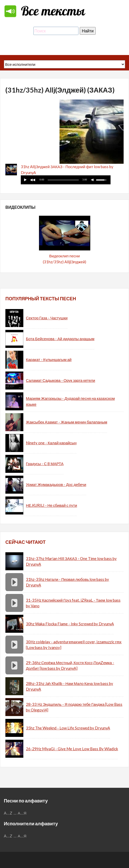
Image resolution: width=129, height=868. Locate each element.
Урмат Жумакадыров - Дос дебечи (56, 484)
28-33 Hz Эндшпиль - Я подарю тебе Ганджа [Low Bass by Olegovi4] (74, 707)
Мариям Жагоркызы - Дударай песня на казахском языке (70, 401)
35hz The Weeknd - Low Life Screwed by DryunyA (68, 728)
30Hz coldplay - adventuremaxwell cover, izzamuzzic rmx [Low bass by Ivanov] (74, 645)
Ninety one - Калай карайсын (51, 443)
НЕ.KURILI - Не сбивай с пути (51, 505)
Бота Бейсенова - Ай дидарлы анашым (60, 339)
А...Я (22, 813)
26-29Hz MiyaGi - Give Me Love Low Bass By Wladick (72, 749)
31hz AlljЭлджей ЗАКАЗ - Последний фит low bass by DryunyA (67, 170)
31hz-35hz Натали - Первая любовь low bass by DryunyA (67, 582)
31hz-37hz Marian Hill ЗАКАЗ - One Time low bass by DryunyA (71, 561)
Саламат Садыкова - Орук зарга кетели (61, 380)
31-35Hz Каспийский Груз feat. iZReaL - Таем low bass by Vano (73, 603)
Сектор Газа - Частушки (47, 318)
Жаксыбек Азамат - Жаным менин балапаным (67, 422)
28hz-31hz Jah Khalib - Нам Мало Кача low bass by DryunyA (70, 686)
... (15, 813)
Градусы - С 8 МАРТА (45, 464)
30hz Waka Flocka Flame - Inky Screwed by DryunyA (70, 624)
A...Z (8, 813)
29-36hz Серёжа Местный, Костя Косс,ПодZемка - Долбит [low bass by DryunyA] (70, 666)
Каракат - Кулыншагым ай (49, 359)
